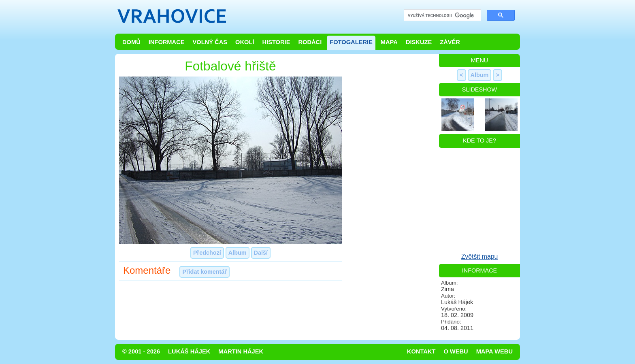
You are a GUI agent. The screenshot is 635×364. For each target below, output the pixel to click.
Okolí (245, 42)
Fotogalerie (351, 42)
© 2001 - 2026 (141, 351)
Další (261, 253)
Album (238, 253)
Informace (167, 42)
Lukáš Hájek (189, 351)
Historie (276, 42)
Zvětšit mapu (480, 257)
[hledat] (442, 16)
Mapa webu (494, 351)
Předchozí (207, 253)
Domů (131, 42)
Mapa (389, 42)
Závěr (450, 42)
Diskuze (419, 42)
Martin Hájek (241, 351)
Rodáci (310, 42)
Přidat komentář (205, 272)
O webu (456, 351)
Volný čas (210, 42)
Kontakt (421, 351)
